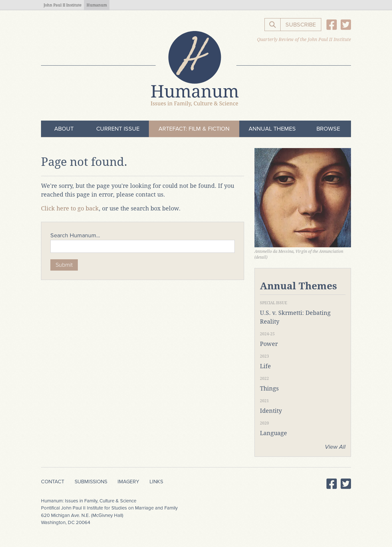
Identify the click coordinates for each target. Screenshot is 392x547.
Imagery (128, 482)
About (64, 129)
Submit (64, 265)
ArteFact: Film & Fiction (194, 129)
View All (335, 447)
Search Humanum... (75, 235)
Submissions (91, 482)
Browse (328, 129)
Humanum (97, 5)
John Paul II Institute (62, 5)
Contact (53, 482)
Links (156, 482)
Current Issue (118, 129)
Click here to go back (70, 208)
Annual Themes (272, 129)
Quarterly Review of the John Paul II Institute (304, 39)
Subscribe (301, 25)
